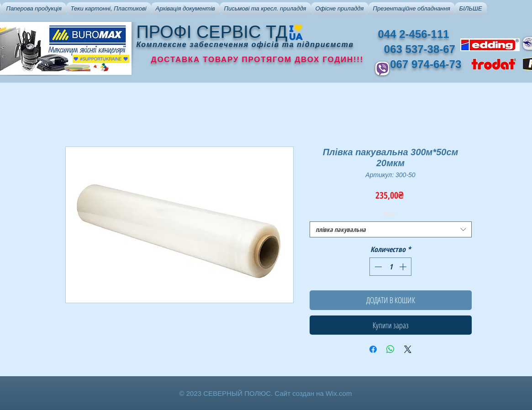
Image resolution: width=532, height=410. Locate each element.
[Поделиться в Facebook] (373, 349)
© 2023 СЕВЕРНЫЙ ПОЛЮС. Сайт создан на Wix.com (266, 393)
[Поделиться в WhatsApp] (390, 349)
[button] (34, 9)
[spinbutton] (390, 267)
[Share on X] (408, 349)
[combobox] (391, 229)
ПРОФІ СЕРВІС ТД (212, 32)
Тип (390, 214)
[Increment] (404, 267)
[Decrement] (377, 267)
